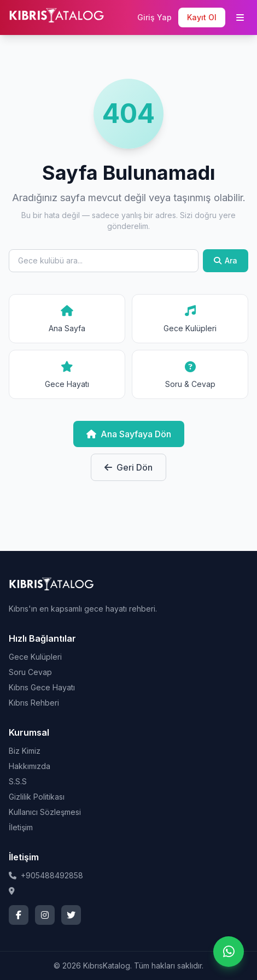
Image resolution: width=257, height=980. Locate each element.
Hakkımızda (30, 766)
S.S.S (18, 781)
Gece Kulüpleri (35, 657)
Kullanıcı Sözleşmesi (45, 812)
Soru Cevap (30, 672)
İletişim (21, 827)
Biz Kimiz (25, 751)
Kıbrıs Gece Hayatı (42, 687)
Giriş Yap (154, 17)
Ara (226, 260)
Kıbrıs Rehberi (34, 703)
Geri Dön (128, 467)
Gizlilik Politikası (37, 797)
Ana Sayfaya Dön (129, 434)
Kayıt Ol (202, 17)
